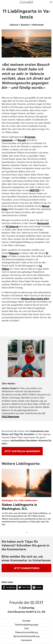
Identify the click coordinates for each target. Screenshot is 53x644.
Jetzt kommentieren (26, 568)
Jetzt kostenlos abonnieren (22, 451)
